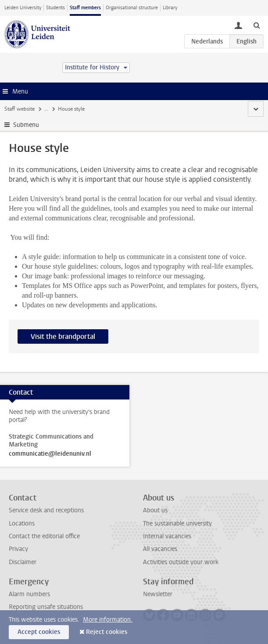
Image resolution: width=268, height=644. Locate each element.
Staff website (20, 109)
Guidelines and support (150, 109)
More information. (108, 620)
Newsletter (158, 594)
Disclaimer (23, 562)
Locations (22, 523)
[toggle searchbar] (257, 25)
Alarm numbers (29, 594)
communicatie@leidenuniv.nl (50, 454)
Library (170, 8)
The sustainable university (177, 523)
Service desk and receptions (46, 510)
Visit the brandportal (63, 336)
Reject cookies (107, 632)
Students (55, 8)
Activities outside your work (181, 562)
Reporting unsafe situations (46, 607)
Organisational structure (132, 8)
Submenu (26, 125)
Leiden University (23, 8)
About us (155, 510)
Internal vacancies (167, 536)
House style (200, 109)
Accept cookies (39, 632)
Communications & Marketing (79, 109)
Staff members (85, 8)
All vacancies (160, 549)
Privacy (18, 549)
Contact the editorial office (44, 536)
